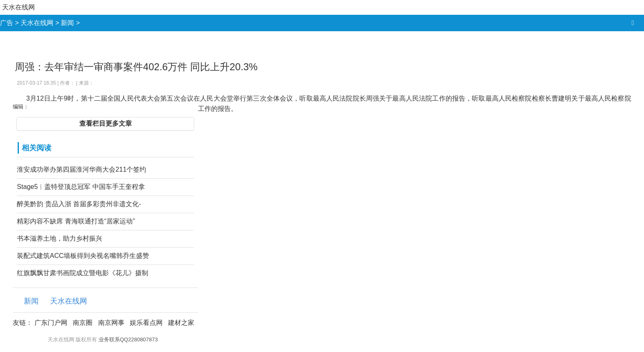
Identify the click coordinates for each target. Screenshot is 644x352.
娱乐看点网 (146, 323)
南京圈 (83, 323)
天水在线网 (18, 7)
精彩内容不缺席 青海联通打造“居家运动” (76, 221)
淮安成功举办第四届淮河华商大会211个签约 (82, 169)
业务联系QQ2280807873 (128, 339)
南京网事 (111, 323)
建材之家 (181, 323)
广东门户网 (51, 323)
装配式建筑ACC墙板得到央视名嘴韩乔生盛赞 (83, 256)
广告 (7, 23)
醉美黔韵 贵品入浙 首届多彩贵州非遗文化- (79, 204)
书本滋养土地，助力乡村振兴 (60, 238)
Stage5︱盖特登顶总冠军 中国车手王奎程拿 (81, 187)
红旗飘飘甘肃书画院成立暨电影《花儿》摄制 (83, 273)
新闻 (67, 23)
